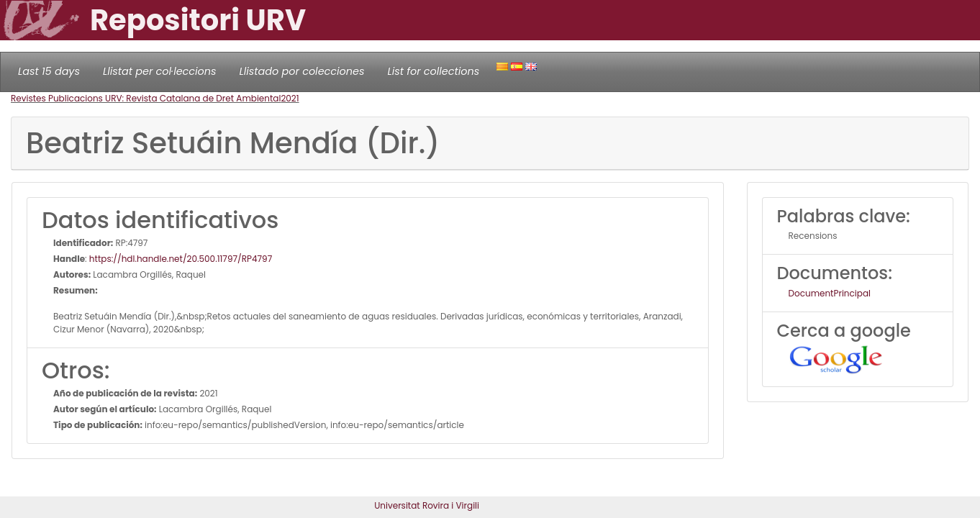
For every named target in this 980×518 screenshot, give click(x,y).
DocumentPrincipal (830, 293)
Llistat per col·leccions (160, 71)
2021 (290, 98)
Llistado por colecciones (302, 71)
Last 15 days (49, 71)
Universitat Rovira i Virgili (427, 505)
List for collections (433, 71)
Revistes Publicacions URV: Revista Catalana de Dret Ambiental (146, 98)
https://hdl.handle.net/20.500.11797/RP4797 (181, 259)
